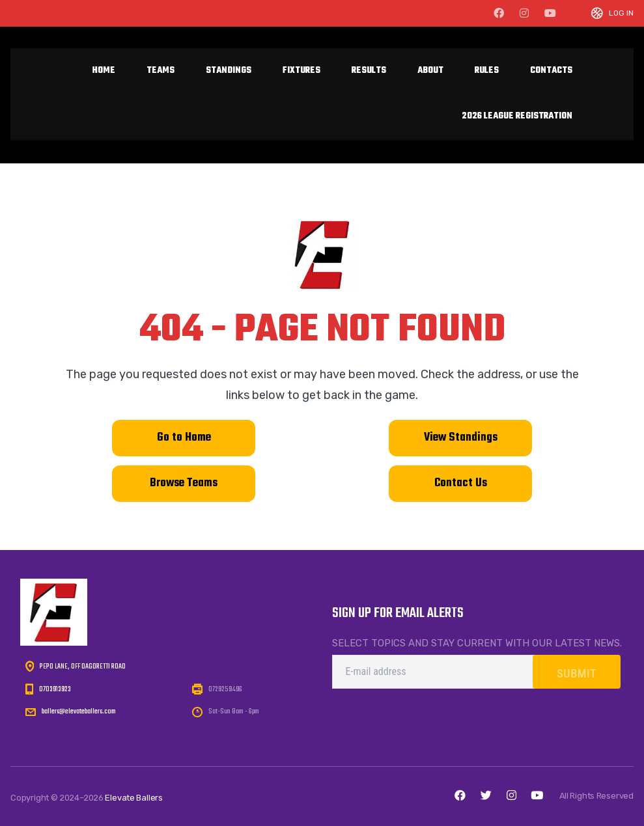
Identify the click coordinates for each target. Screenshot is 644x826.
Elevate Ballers (134, 798)
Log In (621, 13)
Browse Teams (184, 483)
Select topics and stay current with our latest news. (477, 643)
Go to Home (184, 438)
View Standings (461, 438)
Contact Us (460, 483)
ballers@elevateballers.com (79, 712)
